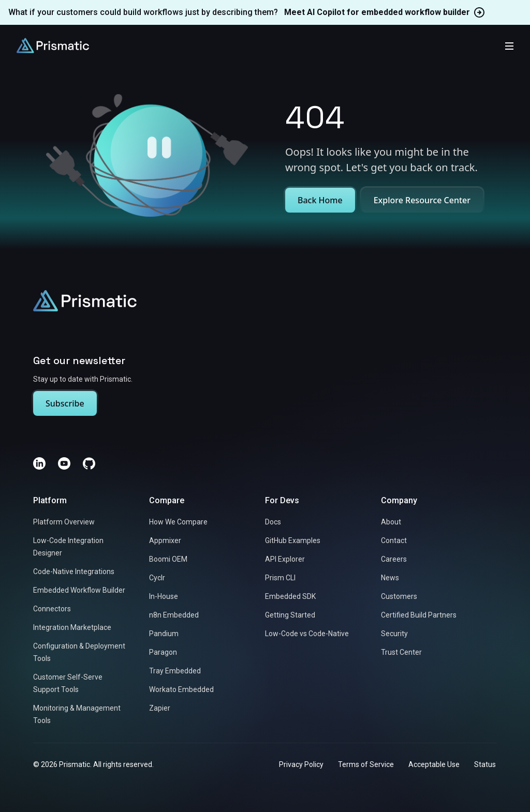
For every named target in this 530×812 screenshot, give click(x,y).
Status (485, 765)
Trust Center (401, 653)
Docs (273, 522)
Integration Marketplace (72, 628)
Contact (394, 541)
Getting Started (290, 615)
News (390, 578)
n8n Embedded (174, 615)
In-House (164, 597)
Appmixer (165, 541)
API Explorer (285, 560)
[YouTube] (64, 464)
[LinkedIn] (39, 464)
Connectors (52, 609)
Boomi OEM (168, 560)
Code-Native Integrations (74, 572)
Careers (394, 560)
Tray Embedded (175, 671)
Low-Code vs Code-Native (307, 634)
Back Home (320, 200)
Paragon (163, 653)
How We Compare (178, 522)
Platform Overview (64, 522)
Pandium (164, 634)
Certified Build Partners (419, 615)
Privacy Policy (301, 765)
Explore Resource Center (422, 200)
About (391, 522)
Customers (399, 597)
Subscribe (65, 404)
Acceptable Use (434, 765)
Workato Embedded (181, 690)
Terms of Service (366, 765)
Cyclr (157, 578)
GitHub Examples (293, 541)
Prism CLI (280, 578)
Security (394, 634)
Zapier (160, 709)
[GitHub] (89, 464)
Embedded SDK (290, 597)
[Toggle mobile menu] (509, 46)
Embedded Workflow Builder (79, 591)
